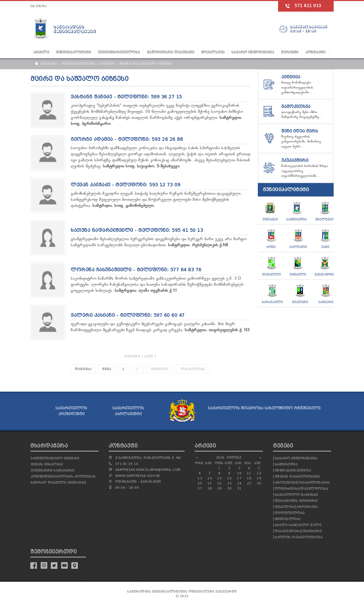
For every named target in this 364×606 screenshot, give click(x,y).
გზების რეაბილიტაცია (298, 476)
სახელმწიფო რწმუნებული (293, 408)
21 (210, 483)
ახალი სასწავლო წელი (298, 525)
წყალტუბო (325, 219)
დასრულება (193, 369)
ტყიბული (298, 274)
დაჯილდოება (314, 489)
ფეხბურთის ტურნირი (296, 501)
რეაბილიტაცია (315, 482)
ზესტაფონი (325, 274)
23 (229, 483)
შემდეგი (160, 369)
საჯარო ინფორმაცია (296, 458)
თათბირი (312, 531)
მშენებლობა (288, 519)
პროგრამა (307, 507)
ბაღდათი (298, 247)
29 (220, 488)
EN (38, 6)
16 (229, 478)
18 (249, 478)
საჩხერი (326, 302)
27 (200, 488)
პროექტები (286, 482)
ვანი (325, 247)
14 (210, 478)
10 (239, 473)
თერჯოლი (271, 274)
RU (44, 6)
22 (220, 483)
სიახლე (41, 52)
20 (200, 483)
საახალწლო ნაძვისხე (297, 495)
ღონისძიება (287, 489)
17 (239, 478)
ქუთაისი (270, 219)
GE (33, 6)
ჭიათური (300, 302)
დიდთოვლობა (290, 513)
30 (229, 488)
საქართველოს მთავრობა (236, 408)
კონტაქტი (315, 52)
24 (239, 483)
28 (210, 488)
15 (220, 478)
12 (259, 473)
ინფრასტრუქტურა (293, 470)
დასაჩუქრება (288, 531)
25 (249, 483)
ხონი (271, 247)
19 (259, 478)
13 (200, 478)
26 (259, 483)
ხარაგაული (272, 302)
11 (249, 473)
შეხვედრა (285, 507)
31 (239, 488)
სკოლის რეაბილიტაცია (299, 537)
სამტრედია (297, 219)
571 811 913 (308, 6)
